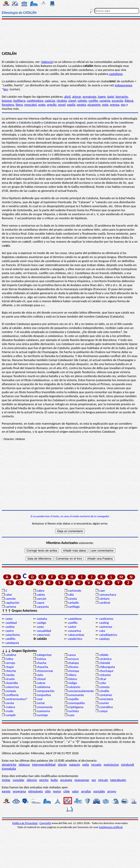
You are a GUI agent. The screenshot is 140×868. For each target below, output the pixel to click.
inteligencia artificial (111, 827)
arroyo (112, 791)
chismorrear (45, 671)
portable (99, 791)
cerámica (105, 659)
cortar (41, 703)
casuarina (74, 631)
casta (9, 619)
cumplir (11, 715)
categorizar (44, 655)
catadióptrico (108, 635)
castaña (42, 619)
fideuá (129, 101)
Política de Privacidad (25, 823)
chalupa (73, 663)
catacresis (43, 635)
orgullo (52, 105)
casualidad (44, 631)
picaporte (94, 105)
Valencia (47, 62)
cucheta (73, 711)
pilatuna (24, 765)
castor (72, 627)
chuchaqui (106, 671)
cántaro (104, 599)
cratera (10, 707)
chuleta (62, 101)
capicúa (50, 101)
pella (86, 765)
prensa (115, 105)
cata (102, 631)
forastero (8, 105)
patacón (75, 765)
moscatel (31, 105)
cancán (41, 599)
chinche (11, 671)
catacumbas (76, 635)
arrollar (86, 791)
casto (40, 627)
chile (67, 791)
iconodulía (9, 769)
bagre (102, 97)
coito (103, 683)
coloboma (43, 687)
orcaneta (66, 780)
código (72, 683)
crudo (9, 711)
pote (105, 105)
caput (40, 603)
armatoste (89, 97)
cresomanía (45, 707)
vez (94, 780)
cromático (106, 707)
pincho (44, 780)
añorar (77, 97)
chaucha (42, 667)
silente (62, 765)
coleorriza (12, 687)
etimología (35, 791)
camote (11, 599)
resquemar (82, 780)
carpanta (43, 607)
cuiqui (103, 711)
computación (46, 691)
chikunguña (107, 667)
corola (10, 703)
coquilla (73, 699)
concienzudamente (81, 691)
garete (6, 791)
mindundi (127, 765)
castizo (10, 627)
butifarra (19, 101)
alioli (67, 97)
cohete (82, 101)
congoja (105, 101)
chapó (10, 667)
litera (19, 105)
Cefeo (9, 659)
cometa (104, 687)
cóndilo (104, 691)
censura (73, 659)
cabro (40, 591)
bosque (7, 101)
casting (104, 623)
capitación (12, 603)
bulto (54, 780)
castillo (73, 623)
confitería (12, 695)
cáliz (71, 595)
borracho (122, 97)
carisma (11, 607)
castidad (11, 623)
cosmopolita (76, 703)
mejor (57, 791)
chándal (105, 663)
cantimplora (35, 101)
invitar (6, 780)
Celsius (41, 659)
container (106, 695)
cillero (72, 675)
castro (10, 631)
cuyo (71, 715)
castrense (106, 627)
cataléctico (75, 639)
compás (11, 691)
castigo (41, 623)
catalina (11, 655)
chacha (41, 663)
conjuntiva (44, 695)
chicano (73, 667)
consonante (76, 695)
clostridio (12, 683)
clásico (72, 679)
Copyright (45, 823)
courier (104, 703)
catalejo (104, 639)
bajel (111, 97)
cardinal (105, 603)
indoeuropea (123, 85)
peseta (82, 105)
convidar (19, 780)
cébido (104, 655)
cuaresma (43, 711)
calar (9, 595)
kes (6, 89)
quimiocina (111, 765)
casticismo (106, 619)
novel (62, 105)
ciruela (10, 679)
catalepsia (12, 643)
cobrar (41, 683)
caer (102, 591)
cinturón (105, 675)
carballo (73, 603)
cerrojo (10, 663)
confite (93, 101)
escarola (117, 101)
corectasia (106, 699)
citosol (41, 679)
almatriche (9, 765)
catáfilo (10, 639)
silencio (32, 780)
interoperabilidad (44, 765)
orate (42, 105)
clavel (72, 101)
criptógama (76, 707)
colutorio (74, 687)
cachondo (75, 591)
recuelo (96, 765)
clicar (103, 679)
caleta (41, 595)
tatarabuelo (118, 780)
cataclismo (13, 635)
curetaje (42, 715)
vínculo (103, 780)
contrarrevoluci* (17, 699)
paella (71, 105)
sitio (48, 791)
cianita (10, 675)
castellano (116, 74)
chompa (73, 671)
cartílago (74, 607)
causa (72, 655)
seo (123, 105)
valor (75, 791)
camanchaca (108, 595)
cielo (40, 675)
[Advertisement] (70, 35)
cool (39, 699)
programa (19, 791)
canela (72, 599)
